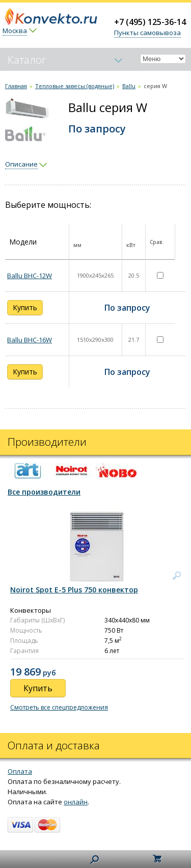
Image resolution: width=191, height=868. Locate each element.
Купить (25, 307)
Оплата (20, 771)
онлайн (76, 802)
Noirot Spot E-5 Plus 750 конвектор (74, 590)
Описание (21, 164)
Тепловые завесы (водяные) (75, 86)
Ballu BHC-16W (30, 340)
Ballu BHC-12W (30, 276)
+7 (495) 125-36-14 (150, 22)
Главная (16, 86)
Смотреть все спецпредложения (59, 707)
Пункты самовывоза (147, 33)
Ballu (129, 86)
